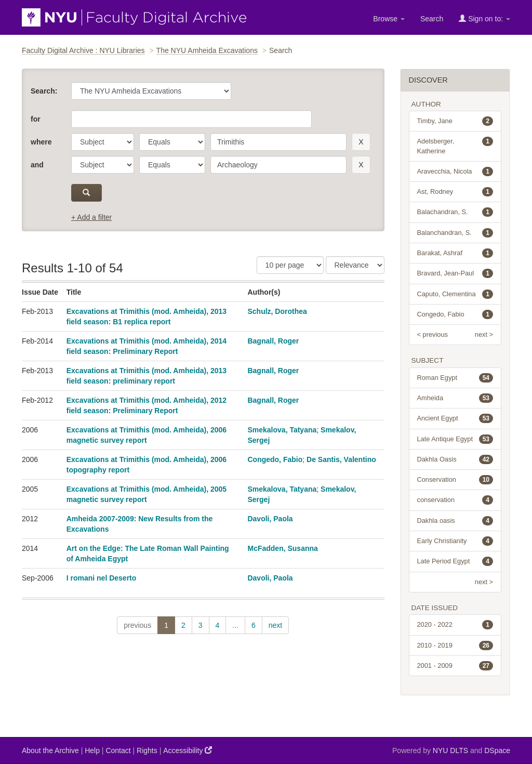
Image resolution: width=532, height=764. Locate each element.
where (41, 142)
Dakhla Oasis (455, 459)
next (275, 625)
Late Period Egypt (455, 561)
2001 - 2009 (455, 666)
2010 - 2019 (455, 646)
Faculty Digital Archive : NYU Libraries (83, 50)
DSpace (497, 750)
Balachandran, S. (455, 212)
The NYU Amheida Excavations (207, 50)
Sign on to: (484, 18)
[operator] (172, 142)
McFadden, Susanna (282, 548)
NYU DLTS (450, 750)
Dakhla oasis (455, 521)
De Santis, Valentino (341, 459)
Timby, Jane (455, 121)
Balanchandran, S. (455, 233)
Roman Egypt (455, 378)
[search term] (278, 142)
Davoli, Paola (270, 519)
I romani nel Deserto (102, 578)
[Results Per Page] (290, 265)
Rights (147, 750)
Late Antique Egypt (455, 439)
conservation (455, 500)
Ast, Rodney (455, 192)
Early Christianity (455, 541)
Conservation (455, 480)
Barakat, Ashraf (455, 253)
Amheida (455, 398)
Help (92, 750)
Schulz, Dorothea (277, 311)
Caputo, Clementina (455, 294)
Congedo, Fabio (275, 459)
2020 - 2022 (455, 625)
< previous (433, 334)
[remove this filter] (361, 142)
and (37, 165)
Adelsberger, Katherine (455, 146)
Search (432, 19)
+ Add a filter (91, 217)
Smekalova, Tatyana (282, 430)
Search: (44, 91)
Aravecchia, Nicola (455, 172)
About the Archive (50, 750)
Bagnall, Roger (273, 341)
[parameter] (103, 142)
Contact (118, 750)
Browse (389, 19)
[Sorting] (355, 265)
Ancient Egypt (455, 418)
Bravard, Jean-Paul (455, 273)
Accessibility (188, 750)
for (36, 119)
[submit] (87, 193)
